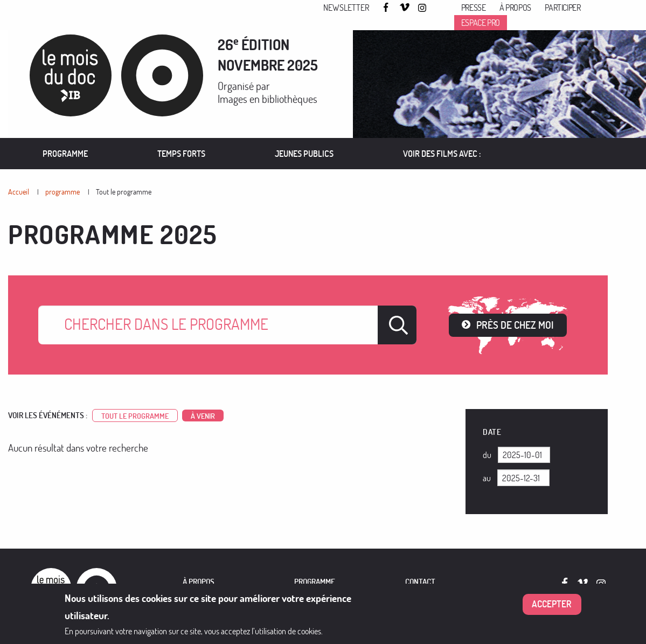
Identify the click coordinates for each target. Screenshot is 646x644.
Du (487, 455)
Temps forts (181, 154)
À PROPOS (199, 582)
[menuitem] (66, 154)
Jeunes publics (304, 154)
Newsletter (346, 8)
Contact (420, 582)
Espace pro (481, 23)
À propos (515, 8)
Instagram (423, 8)
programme (62, 192)
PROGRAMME (315, 582)
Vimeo (405, 8)
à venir (203, 415)
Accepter (552, 604)
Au (487, 478)
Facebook (387, 7)
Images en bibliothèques (268, 99)
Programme (65, 154)
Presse (474, 8)
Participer (562, 8)
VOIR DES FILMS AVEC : (442, 154)
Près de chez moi (515, 325)
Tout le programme (124, 192)
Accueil (19, 192)
